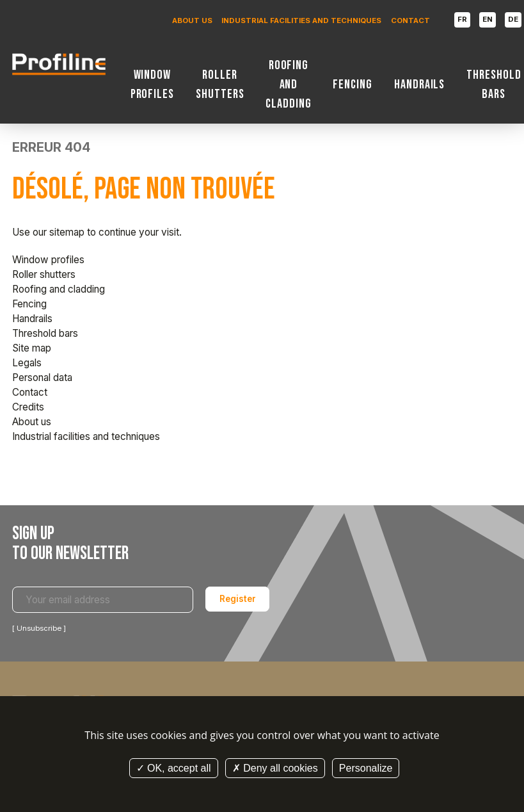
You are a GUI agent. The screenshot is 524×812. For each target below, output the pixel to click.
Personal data (42, 378)
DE (513, 19)
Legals (27, 363)
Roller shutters (220, 85)
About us (192, 20)
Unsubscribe (39, 628)
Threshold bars (494, 85)
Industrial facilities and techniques (301, 20)
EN (488, 19)
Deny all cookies (275, 768)
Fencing (353, 85)
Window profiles (153, 85)
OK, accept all (174, 768)
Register (238, 599)
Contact (410, 20)
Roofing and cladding (289, 85)
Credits (28, 407)
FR (462, 19)
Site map (32, 348)
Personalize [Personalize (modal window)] (366, 768)
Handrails (420, 85)
